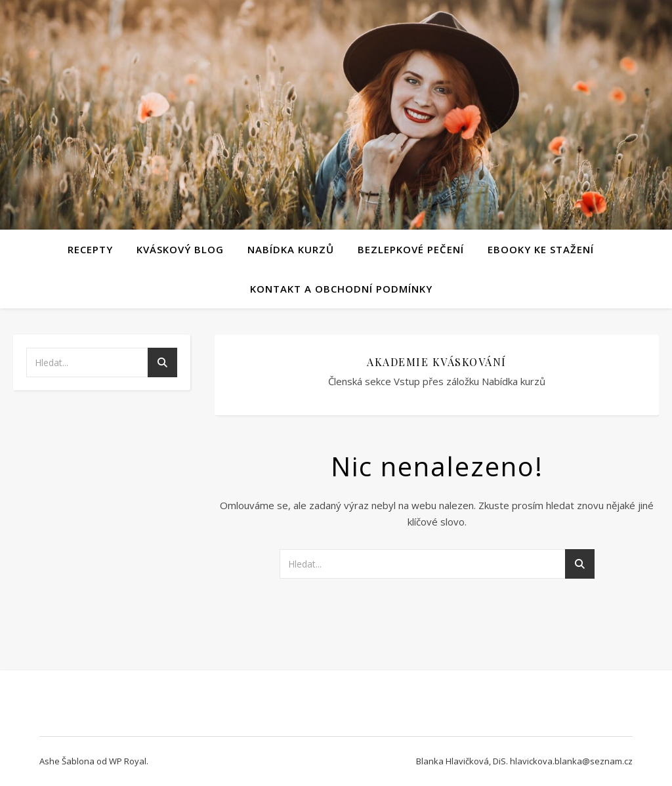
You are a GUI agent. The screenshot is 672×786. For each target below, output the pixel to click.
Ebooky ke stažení (541, 249)
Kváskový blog (180, 249)
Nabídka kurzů (291, 249)
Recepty (90, 249)
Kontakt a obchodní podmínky (341, 289)
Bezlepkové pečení (411, 249)
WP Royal (128, 761)
